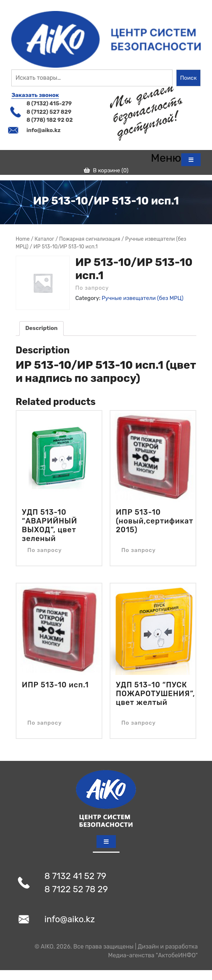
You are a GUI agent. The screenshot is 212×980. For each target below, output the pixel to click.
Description (41, 328)
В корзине (106, 170)
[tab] (176, 158)
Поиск (188, 78)
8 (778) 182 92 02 (50, 120)
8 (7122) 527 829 (49, 112)
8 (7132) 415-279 (49, 104)
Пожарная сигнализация (90, 239)
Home (23, 239)
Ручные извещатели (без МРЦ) (142, 298)
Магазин (45, 239)
